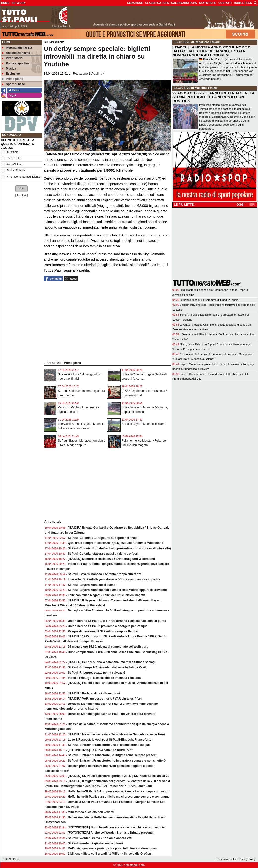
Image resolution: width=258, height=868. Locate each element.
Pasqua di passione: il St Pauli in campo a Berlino (103, 631)
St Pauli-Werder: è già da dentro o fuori (95, 843)
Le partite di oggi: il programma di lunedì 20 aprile (209, 300)
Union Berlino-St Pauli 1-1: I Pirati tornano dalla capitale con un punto (117, 621)
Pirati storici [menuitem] (13, 58)
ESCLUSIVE (182, 42)
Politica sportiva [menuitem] (16, 63)
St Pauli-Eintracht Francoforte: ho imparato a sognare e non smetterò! (117, 761)
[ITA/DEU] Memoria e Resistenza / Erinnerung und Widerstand (111, 559)
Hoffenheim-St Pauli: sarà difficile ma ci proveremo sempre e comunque (119, 797)
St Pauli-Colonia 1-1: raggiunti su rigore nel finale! (103, 538)
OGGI (240, 205)
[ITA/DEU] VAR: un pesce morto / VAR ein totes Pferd (105, 699)
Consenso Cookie (226, 859)
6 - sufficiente (15, 164)
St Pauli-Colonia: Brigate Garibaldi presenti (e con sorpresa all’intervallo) (119, 548)
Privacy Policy (247, 859)
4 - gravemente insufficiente (24, 177)
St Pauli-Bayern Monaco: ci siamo (144, 424)
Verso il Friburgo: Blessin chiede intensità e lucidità (104, 678)
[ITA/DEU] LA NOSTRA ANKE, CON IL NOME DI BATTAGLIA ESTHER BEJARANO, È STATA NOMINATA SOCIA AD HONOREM (212, 51)
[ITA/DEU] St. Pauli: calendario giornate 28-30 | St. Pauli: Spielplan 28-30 (119, 776)
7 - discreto (14, 158)
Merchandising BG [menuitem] (17, 48)
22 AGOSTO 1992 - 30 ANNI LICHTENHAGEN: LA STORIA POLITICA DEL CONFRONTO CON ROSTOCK (213, 97)
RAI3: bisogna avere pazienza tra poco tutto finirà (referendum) (112, 848)
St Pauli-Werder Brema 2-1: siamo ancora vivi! (100, 838)
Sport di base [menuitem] (13, 84)
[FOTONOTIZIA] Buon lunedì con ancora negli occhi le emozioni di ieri (117, 827)
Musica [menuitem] (9, 69)
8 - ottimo (13, 152)
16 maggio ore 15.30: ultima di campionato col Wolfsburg (108, 647)
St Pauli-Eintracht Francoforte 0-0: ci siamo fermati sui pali (109, 745)
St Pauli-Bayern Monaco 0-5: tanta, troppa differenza (105, 574)
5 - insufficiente (16, 170)
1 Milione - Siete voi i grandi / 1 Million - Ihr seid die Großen (109, 854)
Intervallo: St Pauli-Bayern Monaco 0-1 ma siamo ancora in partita (114, 579)
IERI (252, 205)
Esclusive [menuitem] (11, 74)
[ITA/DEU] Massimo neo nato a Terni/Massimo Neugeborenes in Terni (116, 734)
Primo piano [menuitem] (13, 79)
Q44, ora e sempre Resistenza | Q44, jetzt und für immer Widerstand (116, 543)
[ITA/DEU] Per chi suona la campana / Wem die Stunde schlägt (112, 662)
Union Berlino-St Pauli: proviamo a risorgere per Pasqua (108, 626)
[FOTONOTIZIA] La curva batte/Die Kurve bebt (100, 750)
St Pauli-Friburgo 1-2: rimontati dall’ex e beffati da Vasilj (107, 667)
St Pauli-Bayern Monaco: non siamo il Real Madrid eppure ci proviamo (117, 590)
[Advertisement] (22, 275)
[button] (22, 188)
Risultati (22, 195)
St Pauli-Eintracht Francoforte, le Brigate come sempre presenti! (113, 755)
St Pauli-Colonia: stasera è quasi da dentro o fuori (103, 554)
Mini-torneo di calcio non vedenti (91, 812)
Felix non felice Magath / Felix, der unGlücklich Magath (106, 595)
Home (7, 42)
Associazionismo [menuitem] (16, 53)
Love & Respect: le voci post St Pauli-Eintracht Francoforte (110, 740)
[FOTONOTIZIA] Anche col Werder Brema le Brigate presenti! (111, 833)
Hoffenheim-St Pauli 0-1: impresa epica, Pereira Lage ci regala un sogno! (119, 791)
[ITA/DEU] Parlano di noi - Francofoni (94, 693)
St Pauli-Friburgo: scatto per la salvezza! (96, 673)
